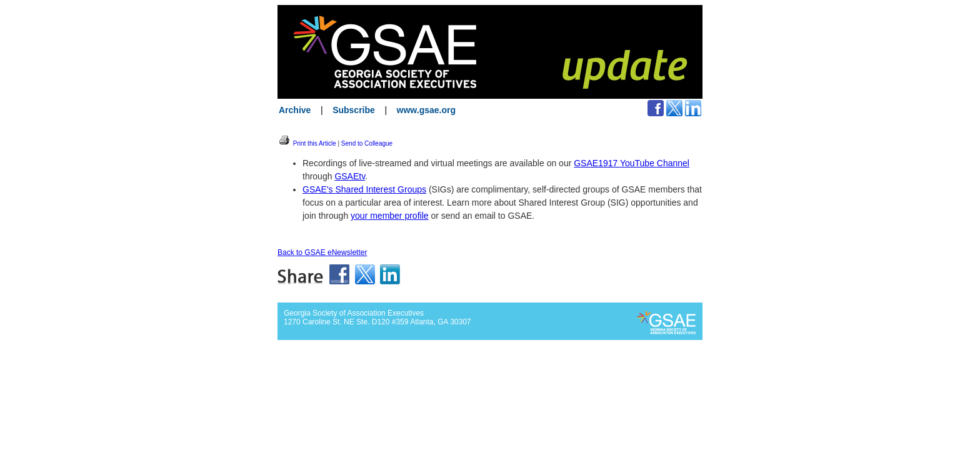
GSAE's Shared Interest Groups (364, 189)
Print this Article (307, 143)
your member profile (390, 216)
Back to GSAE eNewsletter (322, 252)
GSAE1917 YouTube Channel (632, 163)
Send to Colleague (367, 143)
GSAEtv (350, 176)
